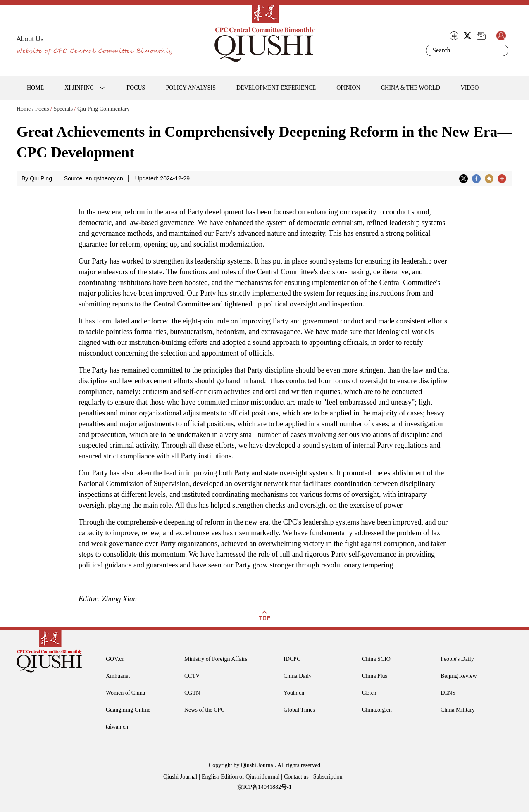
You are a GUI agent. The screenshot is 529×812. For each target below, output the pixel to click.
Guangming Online (128, 710)
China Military (458, 710)
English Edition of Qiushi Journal (241, 777)
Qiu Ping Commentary (104, 109)
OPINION (348, 88)
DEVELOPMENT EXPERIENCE (276, 88)
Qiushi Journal (180, 777)
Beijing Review (459, 676)
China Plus (375, 676)
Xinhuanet (118, 676)
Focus (42, 109)
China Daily (298, 676)
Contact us (296, 777)
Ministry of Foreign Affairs (216, 659)
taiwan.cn (117, 727)
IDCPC (292, 659)
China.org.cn (377, 710)
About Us (30, 39)
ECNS (448, 693)
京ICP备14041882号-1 (264, 787)
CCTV (192, 676)
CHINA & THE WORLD (411, 88)
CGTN (192, 693)
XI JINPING (79, 88)
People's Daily (457, 659)
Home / (25, 109)
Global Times (299, 710)
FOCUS (136, 88)
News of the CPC (205, 710)
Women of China (125, 693)
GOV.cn (115, 659)
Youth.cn (294, 693)
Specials (63, 109)
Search (500, 50)
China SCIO (376, 659)
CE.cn (369, 693)
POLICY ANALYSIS (191, 88)
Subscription (328, 777)
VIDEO (470, 88)
